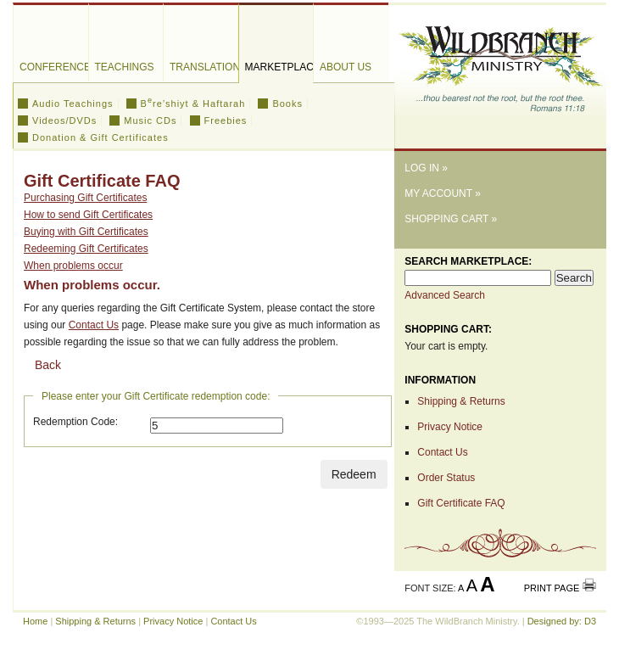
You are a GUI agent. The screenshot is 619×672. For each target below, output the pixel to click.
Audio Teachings (73, 104)
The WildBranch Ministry (500, 62)
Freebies (226, 120)
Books (287, 104)
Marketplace (279, 67)
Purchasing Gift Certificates (85, 198)
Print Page (552, 588)
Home (35, 621)
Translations (204, 67)
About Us (346, 67)
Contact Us (94, 325)
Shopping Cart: (448, 329)
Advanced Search (445, 295)
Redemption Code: (75, 422)
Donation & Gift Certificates (100, 137)
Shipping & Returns (461, 401)
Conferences (54, 67)
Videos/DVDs (64, 120)
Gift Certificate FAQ (461, 503)
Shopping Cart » (451, 219)
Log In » (426, 168)
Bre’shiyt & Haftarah (193, 104)
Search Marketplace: (468, 261)
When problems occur (73, 266)
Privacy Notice (450, 427)
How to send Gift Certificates (88, 215)
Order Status (446, 478)
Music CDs (150, 120)
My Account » (443, 193)
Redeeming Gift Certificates (86, 249)
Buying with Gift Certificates (86, 232)
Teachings (125, 67)
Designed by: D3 (562, 621)
